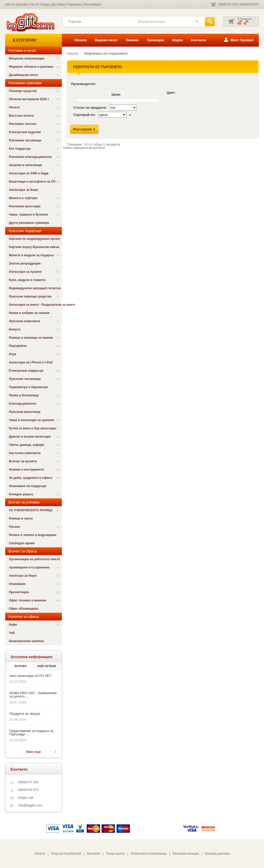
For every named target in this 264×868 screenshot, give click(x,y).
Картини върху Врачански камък (34, 247)
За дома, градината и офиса (30, 478)
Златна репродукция (25, 263)
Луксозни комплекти (24, 321)
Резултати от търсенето (106, 53)
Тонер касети (115, 854)
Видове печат (106, 40)
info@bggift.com (30, 805)
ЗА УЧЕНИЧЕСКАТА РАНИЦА (31, 510)
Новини (132, 40)
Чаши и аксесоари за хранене (31, 420)
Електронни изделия (25, 132)
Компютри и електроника (149, 854)
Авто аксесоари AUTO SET (30, 676)
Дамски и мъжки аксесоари (30, 437)
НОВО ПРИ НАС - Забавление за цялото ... (33, 695)
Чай (12, 633)
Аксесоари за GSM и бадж (29, 173)
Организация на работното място (34, 559)
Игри (12, 354)
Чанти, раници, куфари (26, 445)
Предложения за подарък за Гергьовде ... (31, 733)
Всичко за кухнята (23, 461)
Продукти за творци (25, 714)
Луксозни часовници (25, 379)
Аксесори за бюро (23, 576)
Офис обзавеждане (24, 609)
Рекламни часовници (25, 140)
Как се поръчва (16, 4)
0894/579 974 (249, 4)
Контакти (199, 40)
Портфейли (18, 346)
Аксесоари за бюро (24, 190)
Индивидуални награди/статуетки (35, 288)
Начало (81, 40)
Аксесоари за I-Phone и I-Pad (31, 362)
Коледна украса (21, 494)
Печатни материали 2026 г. (29, 99)
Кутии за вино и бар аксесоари (32, 428)
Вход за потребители (66, 854)
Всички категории (152, 22)
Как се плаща (39, 4)
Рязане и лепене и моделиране (32, 535)
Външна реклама (217, 854)
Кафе (13, 625)
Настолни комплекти (25, 453)
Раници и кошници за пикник (31, 338)
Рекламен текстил (23, 124)
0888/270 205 (228, 4)
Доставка (58, 4)
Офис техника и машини (27, 600)
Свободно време (22, 543)
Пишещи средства (23, 91)
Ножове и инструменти (26, 470)
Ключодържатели (22, 404)
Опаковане (17, 584)
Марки (178, 40)
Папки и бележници (24, 395)
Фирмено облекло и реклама (31, 67)
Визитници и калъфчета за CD (32, 182)
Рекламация (92, 4)
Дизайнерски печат (23, 75)
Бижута (14, 329)
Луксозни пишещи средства (30, 296)
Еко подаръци (20, 149)
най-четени (46, 666)
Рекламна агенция (186, 854)
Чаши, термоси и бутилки (28, 215)
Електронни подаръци (26, 371)
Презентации (19, 592)
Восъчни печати (21, 116)
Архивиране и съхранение (29, 567)
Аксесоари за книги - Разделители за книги (35, 305)
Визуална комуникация (26, 58)
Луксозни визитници (24, 412)
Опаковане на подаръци (27, 486)
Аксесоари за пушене (25, 272)
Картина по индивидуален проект (35, 239)
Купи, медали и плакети (27, 280)
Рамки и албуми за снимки (29, 313)
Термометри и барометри (28, 387)
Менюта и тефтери (23, 198)
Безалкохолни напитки (26, 641)
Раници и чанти (21, 518)
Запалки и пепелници (25, 165)
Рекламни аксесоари (25, 206)
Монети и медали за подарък (31, 255)
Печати (14, 107)
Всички (21, 666)
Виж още (34, 752)
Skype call (25, 798)
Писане (14, 527)
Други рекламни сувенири (29, 223)
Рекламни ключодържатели (30, 157)
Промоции (155, 40)
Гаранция (74, 4)
